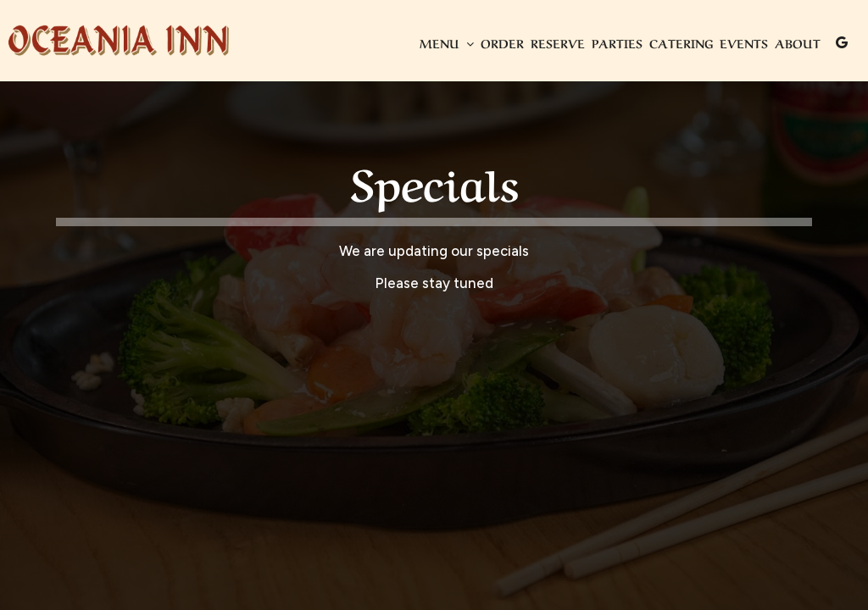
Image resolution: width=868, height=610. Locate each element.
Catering (681, 42)
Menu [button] (447, 42)
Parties (617, 42)
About (798, 42)
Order (502, 42)
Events (744, 42)
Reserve (558, 42)
